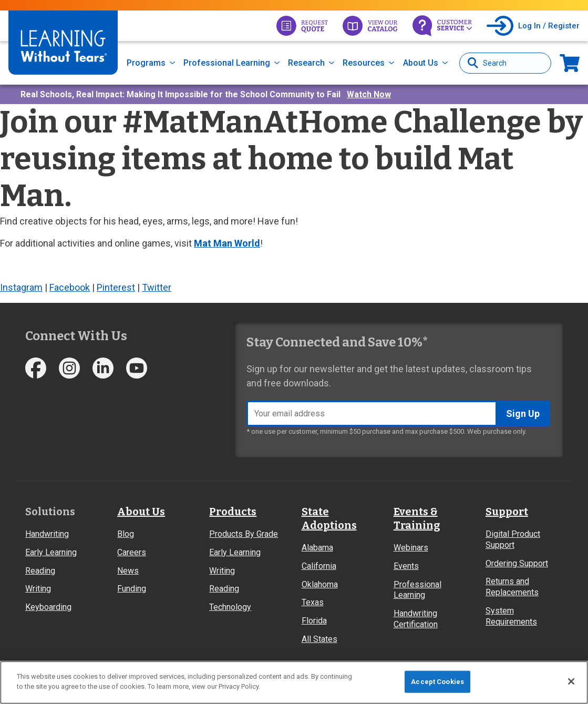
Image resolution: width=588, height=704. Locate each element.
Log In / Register (549, 26)
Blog (126, 534)
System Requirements (511, 616)
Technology (230, 607)
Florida (314, 621)
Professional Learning (227, 63)
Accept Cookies (437, 682)
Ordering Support (517, 563)
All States (319, 639)
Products (233, 512)
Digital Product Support (513, 539)
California (319, 566)
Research (306, 63)
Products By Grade (244, 534)
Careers (132, 552)
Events (406, 566)
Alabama (317, 548)
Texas (313, 602)
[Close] (571, 681)
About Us (421, 63)
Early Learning (51, 552)
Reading (40, 571)
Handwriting (47, 534)
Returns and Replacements (512, 587)
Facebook (70, 287)
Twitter (157, 287)
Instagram (21, 287)
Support (507, 512)
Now (570, 63)
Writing (38, 589)
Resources (364, 63)
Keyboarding (48, 607)
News (128, 571)
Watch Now (369, 94)
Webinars (411, 548)
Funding (132, 589)
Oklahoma (320, 584)
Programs (146, 63)
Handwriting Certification (416, 619)
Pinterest (116, 287)
